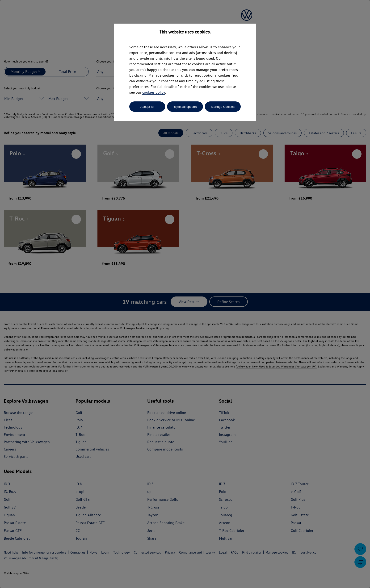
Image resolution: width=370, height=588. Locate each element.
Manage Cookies (223, 107)
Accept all (147, 107)
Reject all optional (185, 107)
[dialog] (185, 294)
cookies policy (154, 92)
